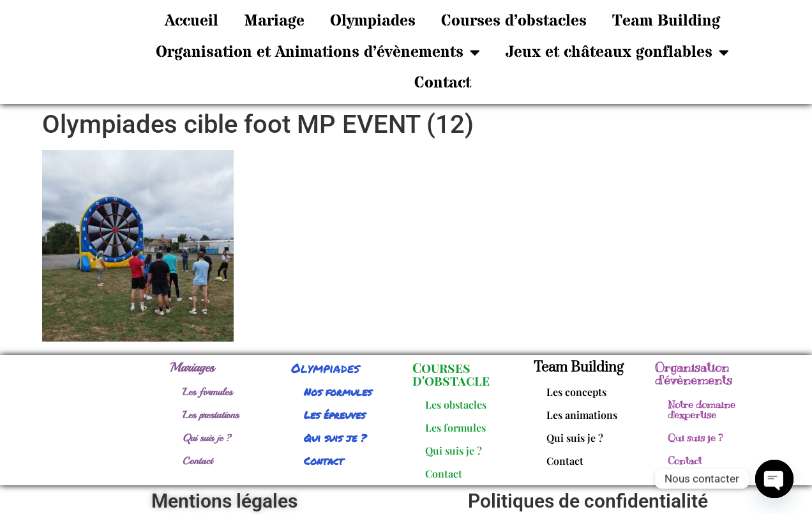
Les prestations (211, 415)
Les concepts (576, 392)
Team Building (666, 21)
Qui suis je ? (207, 438)
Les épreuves (335, 415)
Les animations (582, 415)
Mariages (192, 367)
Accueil (192, 21)
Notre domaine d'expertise (702, 410)
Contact (443, 83)
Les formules (207, 392)
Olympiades (373, 21)
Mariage (274, 21)
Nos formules (338, 392)
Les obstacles (456, 404)
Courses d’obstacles (514, 21)
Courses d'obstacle (451, 374)
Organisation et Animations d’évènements (318, 52)
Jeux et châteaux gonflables (617, 52)
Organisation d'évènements (694, 374)
